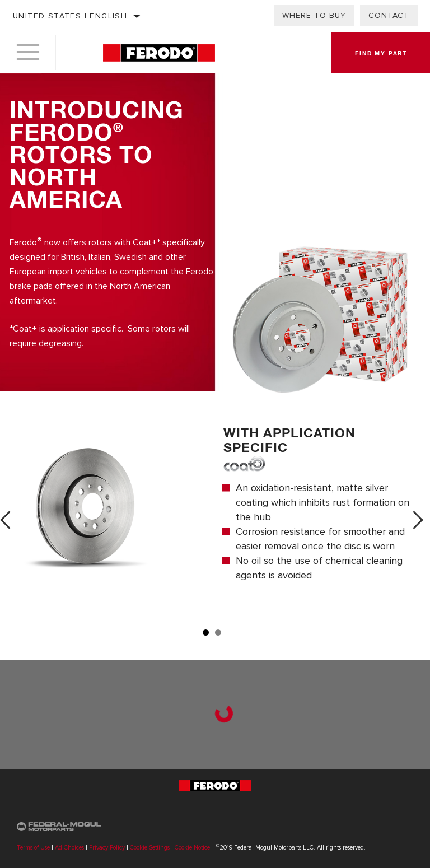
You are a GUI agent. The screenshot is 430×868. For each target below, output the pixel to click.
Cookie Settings (150, 848)
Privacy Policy (107, 848)
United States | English (70, 16)
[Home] (159, 53)
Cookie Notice (192, 848)
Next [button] (417, 520)
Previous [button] (13, 520)
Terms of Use (33, 848)
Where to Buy (314, 15)
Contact (389, 15)
